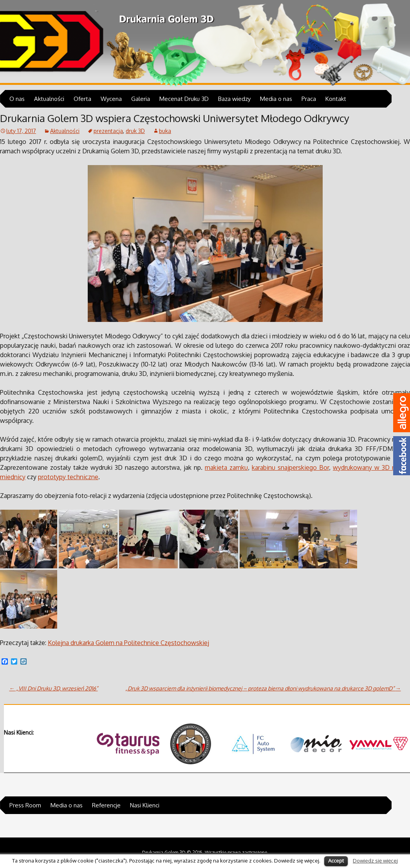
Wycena (111, 99)
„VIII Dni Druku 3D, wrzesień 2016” (54, 688)
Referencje (106, 805)
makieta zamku (226, 467)
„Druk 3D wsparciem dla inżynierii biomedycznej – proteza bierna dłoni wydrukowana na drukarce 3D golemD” (263, 688)
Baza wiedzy (234, 99)
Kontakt (336, 99)
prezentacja (108, 131)
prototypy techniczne (68, 477)
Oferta (82, 99)
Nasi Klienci (145, 805)
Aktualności (49, 99)
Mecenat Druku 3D (184, 99)
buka (165, 131)
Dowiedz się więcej (375, 860)
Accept (336, 861)
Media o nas (276, 99)
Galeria (141, 99)
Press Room (25, 805)
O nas (17, 99)
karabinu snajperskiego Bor (290, 467)
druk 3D (135, 131)
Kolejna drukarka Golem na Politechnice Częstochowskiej (128, 643)
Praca (309, 99)
